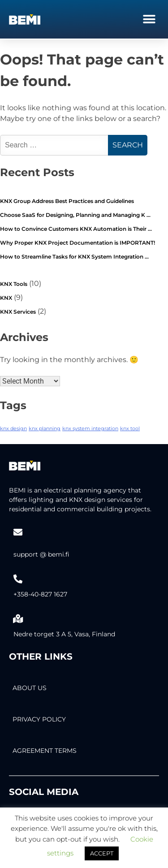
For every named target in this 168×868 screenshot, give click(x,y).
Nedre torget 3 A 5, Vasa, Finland (64, 634)
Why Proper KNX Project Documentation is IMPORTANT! (78, 243)
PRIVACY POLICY (39, 719)
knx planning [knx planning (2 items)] (45, 429)
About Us (30, 688)
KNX (6, 298)
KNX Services (18, 312)
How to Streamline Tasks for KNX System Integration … (74, 257)
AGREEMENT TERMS (45, 751)
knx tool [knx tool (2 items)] (130, 429)
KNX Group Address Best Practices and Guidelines (67, 201)
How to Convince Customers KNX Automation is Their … (76, 229)
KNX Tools (14, 284)
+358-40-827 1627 (40, 594)
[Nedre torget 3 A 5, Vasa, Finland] (18, 619)
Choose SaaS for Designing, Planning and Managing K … (75, 215)
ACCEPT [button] (102, 853)
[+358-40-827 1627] (18, 579)
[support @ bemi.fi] (18, 532)
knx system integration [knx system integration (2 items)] (90, 429)
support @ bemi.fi (41, 554)
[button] (149, 19)
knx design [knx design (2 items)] (13, 429)
